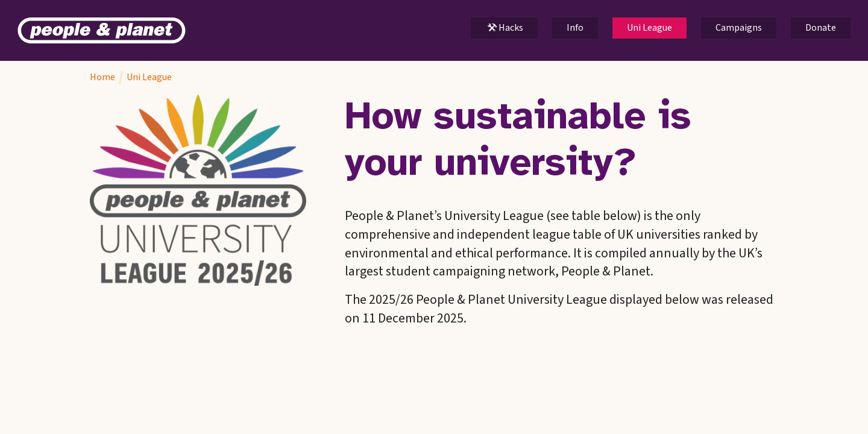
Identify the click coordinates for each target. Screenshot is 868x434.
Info (575, 28)
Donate (821, 28)
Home (102, 77)
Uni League (649, 28)
